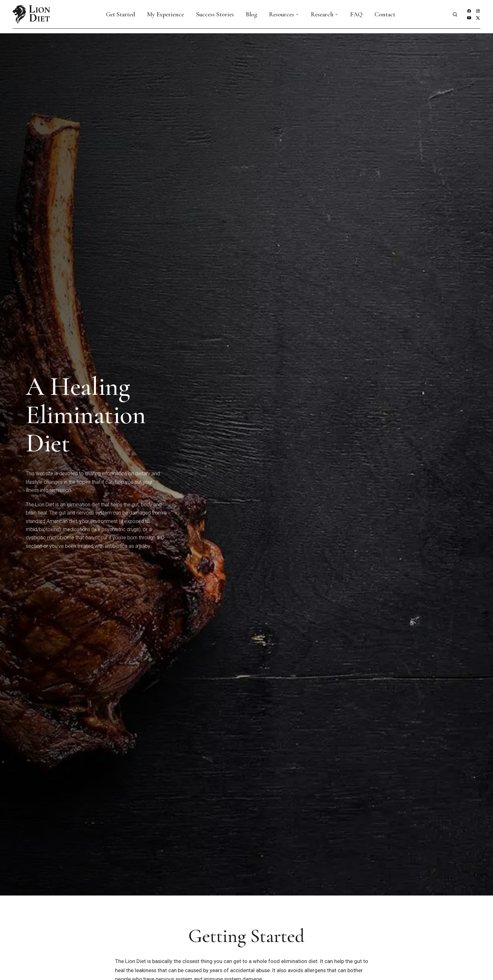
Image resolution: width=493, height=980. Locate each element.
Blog (252, 14)
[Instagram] (478, 11)
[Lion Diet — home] (31, 14)
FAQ (356, 14)
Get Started (121, 14)
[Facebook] (469, 11)
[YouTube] (469, 18)
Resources (284, 14)
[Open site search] (455, 14)
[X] (478, 18)
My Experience (166, 14)
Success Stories (215, 14)
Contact (385, 14)
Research (325, 14)
